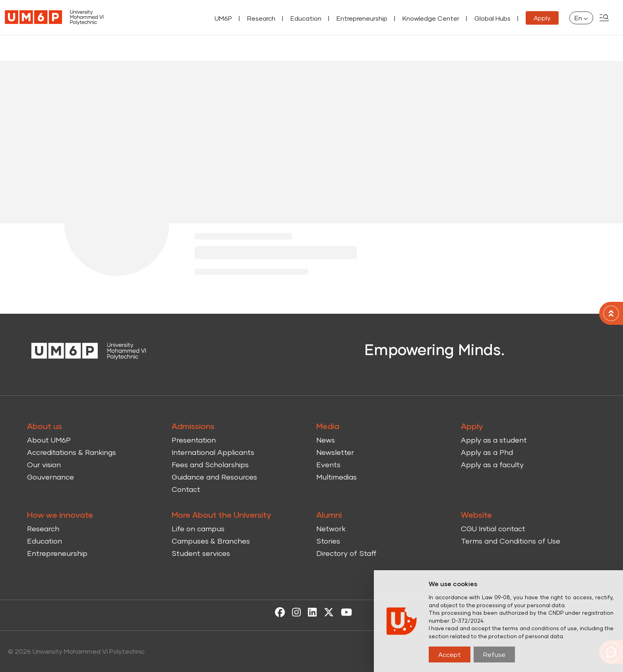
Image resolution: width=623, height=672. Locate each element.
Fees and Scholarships (210, 464)
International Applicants (213, 452)
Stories (328, 541)
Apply (542, 18)
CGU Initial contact (493, 528)
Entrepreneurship (362, 18)
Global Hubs (492, 18)
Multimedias (337, 477)
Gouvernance (50, 477)
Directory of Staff (346, 553)
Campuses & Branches (211, 541)
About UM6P (49, 440)
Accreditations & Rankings (72, 452)
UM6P (223, 18)
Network (331, 528)
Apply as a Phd (487, 452)
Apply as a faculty (492, 464)
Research (261, 18)
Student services (201, 553)
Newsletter (335, 452)
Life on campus (198, 528)
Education (306, 18)
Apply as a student (494, 440)
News (326, 440)
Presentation (194, 440)
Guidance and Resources (214, 477)
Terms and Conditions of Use (511, 541)
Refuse (494, 654)
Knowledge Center (431, 18)
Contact (186, 489)
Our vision (44, 464)
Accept (450, 654)
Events (328, 464)
